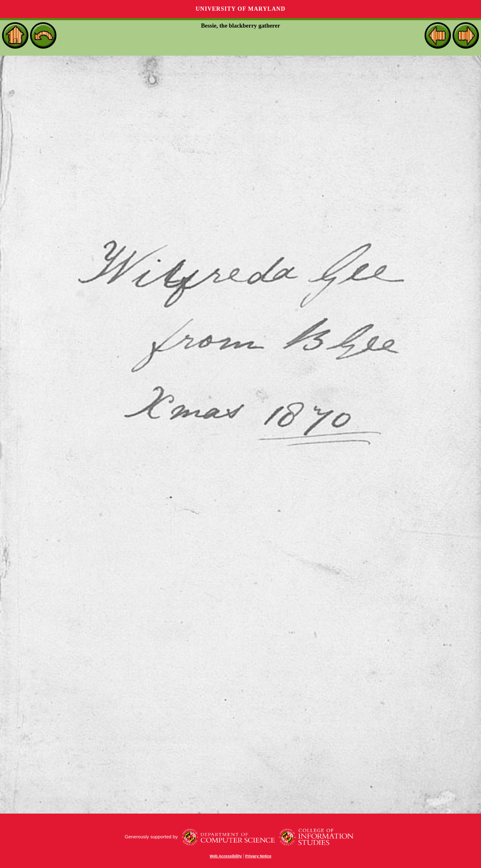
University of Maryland (240, 9)
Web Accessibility (226, 856)
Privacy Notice (258, 856)
